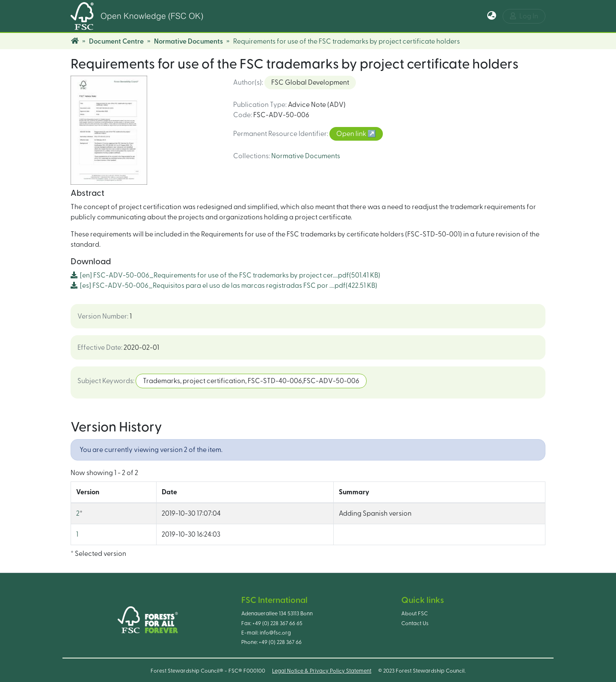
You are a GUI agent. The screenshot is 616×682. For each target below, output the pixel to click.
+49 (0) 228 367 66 (280, 642)
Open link (352, 134)
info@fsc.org (275, 633)
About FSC (415, 614)
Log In (524, 16)
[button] (492, 16)
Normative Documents (188, 41)
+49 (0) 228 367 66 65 (277, 623)
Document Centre (116, 41)
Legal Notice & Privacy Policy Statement (322, 671)
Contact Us (415, 623)
